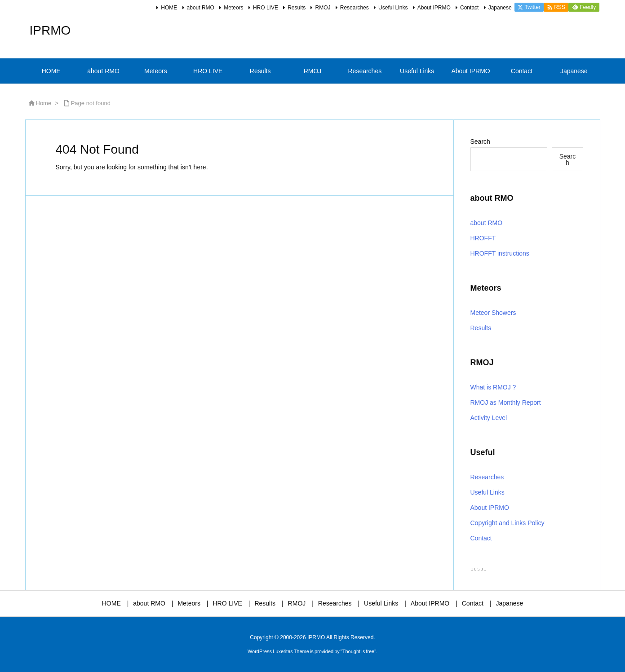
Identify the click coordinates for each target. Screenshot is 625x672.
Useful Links (393, 8)
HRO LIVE (266, 8)
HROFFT (483, 238)
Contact (469, 8)
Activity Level (489, 418)
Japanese (500, 8)
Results (297, 8)
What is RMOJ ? (493, 387)
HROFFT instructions (500, 253)
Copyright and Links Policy (508, 523)
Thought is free (358, 651)
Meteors (233, 8)
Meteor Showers (493, 313)
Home (44, 103)
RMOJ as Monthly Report (506, 402)
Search (480, 141)
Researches (355, 8)
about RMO (201, 8)
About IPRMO (434, 8)
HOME (169, 8)
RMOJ (323, 8)
